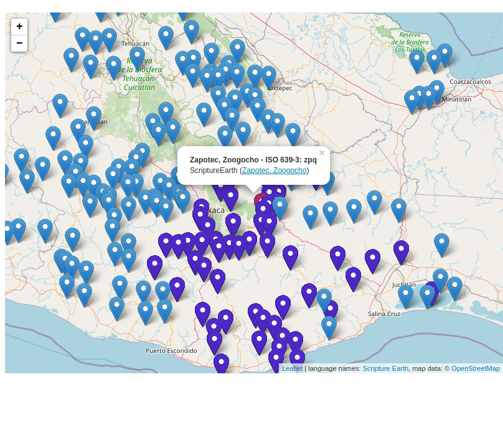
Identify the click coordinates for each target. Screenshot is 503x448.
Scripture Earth (386, 368)
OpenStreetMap (476, 368)
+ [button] (20, 27)
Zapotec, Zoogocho (274, 170)
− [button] (20, 44)
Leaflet (292, 368)
